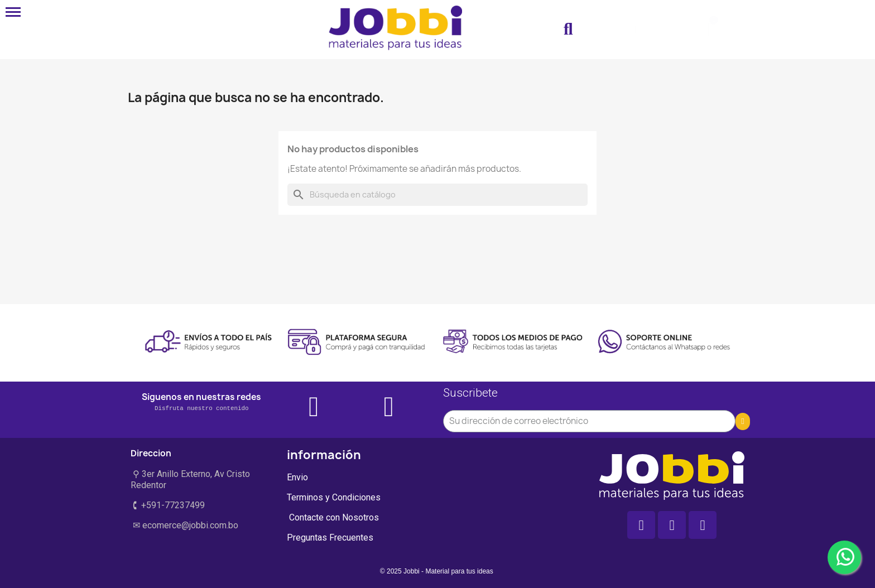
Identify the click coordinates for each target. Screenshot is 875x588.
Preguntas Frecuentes (330, 538)
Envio (297, 477)
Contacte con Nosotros (333, 517)
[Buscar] (437, 195)
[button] (568, 30)
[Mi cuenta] (634, 30)
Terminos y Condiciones (334, 497)
